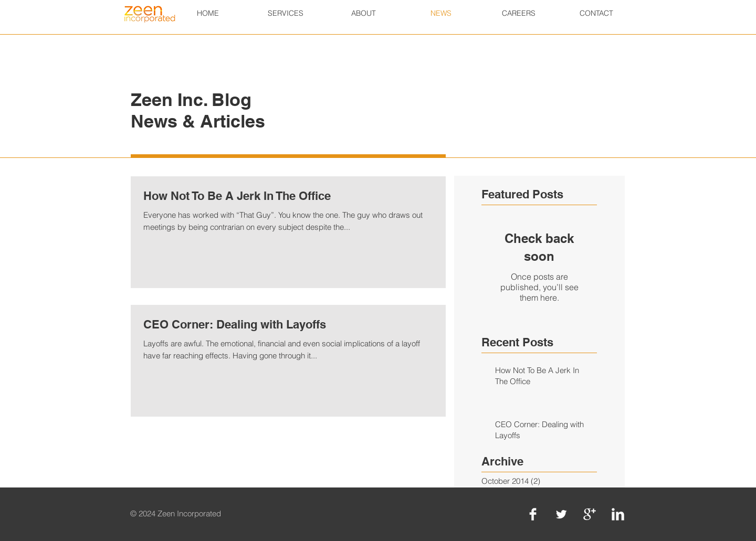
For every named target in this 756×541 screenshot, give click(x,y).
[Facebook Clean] (533, 514)
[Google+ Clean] (590, 514)
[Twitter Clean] (561, 514)
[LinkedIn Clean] (618, 514)
